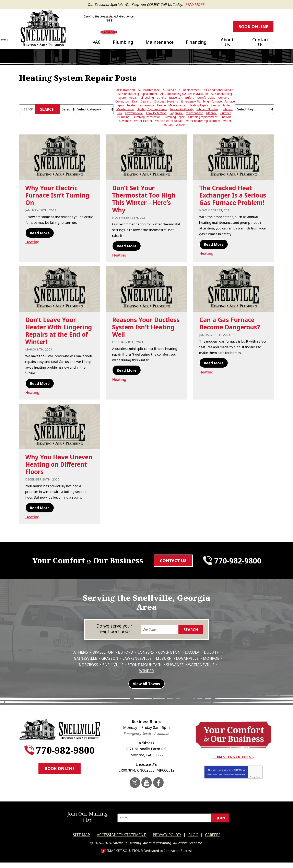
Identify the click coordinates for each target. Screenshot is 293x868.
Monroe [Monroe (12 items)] (211, 122)
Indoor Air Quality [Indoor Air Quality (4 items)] (182, 118)
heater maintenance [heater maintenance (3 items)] (141, 114)
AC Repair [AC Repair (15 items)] (169, 98)
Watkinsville (136, 680)
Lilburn (186, 669)
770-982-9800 (148, 30)
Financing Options (233, 769)
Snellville (139, 675)
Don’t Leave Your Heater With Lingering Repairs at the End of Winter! (59, 343)
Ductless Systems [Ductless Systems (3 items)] (166, 110)
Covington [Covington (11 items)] (122, 110)
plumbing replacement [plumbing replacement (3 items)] (203, 125)
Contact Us (173, 578)
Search (47, 118)
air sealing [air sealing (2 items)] (147, 106)
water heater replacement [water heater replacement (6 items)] (203, 129)
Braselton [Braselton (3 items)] (176, 106)
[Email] (176, 825)
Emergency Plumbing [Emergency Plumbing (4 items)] (195, 110)
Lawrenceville (158, 669)
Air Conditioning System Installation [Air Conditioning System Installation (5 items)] (184, 102)
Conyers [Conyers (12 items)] (224, 106)
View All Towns (146, 696)
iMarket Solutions (125, 856)
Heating (32, 256)
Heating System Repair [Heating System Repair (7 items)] (152, 118)
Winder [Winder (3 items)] (180, 133)
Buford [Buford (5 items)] (190, 106)
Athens (88, 663)
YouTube (147, 794)
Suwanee (203, 675)
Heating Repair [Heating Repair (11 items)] (198, 114)
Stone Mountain (172, 675)
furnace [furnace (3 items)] (217, 110)
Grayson (130, 669)
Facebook (158, 794)
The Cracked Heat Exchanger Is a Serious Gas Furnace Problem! (233, 204)
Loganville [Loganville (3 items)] (176, 122)
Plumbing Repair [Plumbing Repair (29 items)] (174, 125)
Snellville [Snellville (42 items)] (226, 125)
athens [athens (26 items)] (161, 106)
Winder (162, 680)
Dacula (205, 663)
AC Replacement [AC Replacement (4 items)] (190, 98)
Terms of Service (236, 786)
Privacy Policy (222, 786)
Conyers (156, 663)
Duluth (79, 669)
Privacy (252, 789)
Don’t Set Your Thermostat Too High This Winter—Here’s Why (144, 207)
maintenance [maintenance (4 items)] (194, 122)
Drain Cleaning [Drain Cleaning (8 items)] (142, 110)
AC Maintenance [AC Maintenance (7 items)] (149, 98)
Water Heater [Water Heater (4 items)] (143, 129)
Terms (258, 789)
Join (221, 825)
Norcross (113, 675)
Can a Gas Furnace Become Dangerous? (230, 335)
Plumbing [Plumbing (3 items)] (123, 125)
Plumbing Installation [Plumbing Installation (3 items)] (146, 125)
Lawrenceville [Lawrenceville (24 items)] (134, 122)
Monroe (90, 675)
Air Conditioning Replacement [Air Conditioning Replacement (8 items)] (138, 102)
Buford (135, 663)
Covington (181, 663)
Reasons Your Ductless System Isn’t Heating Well (146, 339)
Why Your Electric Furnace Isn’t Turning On (57, 204)
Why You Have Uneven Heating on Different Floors (59, 476)
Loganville (210, 669)
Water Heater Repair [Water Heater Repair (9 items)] (169, 129)
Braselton (111, 663)
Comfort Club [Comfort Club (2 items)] (206, 106)
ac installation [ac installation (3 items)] (126, 98)
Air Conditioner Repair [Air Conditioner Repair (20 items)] (218, 98)
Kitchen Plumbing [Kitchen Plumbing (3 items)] (208, 118)
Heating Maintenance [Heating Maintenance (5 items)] (171, 114)
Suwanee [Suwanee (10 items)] (125, 129)
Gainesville (104, 669)
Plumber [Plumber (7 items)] (225, 122)
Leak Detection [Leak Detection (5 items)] (156, 122)
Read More (195, 4)
